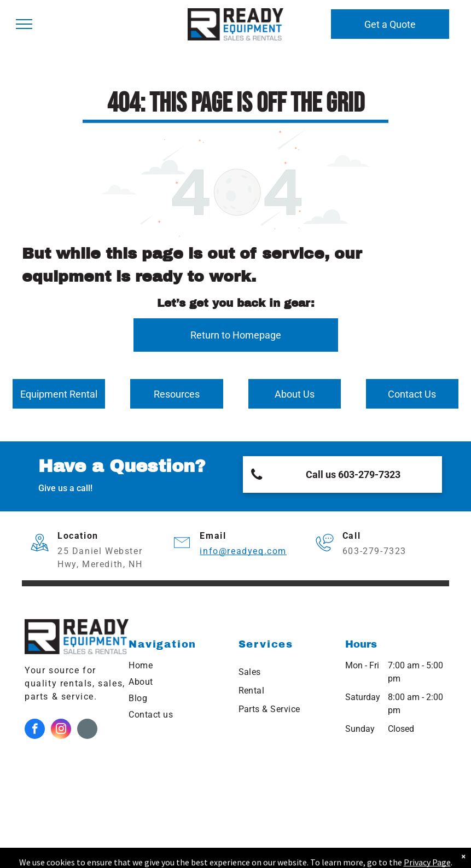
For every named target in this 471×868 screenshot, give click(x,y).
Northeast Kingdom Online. (208, 854)
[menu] (24, 24)
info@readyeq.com (243, 551)
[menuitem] (178, 666)
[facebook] (35, 730)
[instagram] (61, 730)
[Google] (87, 730)
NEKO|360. (374, 854)
